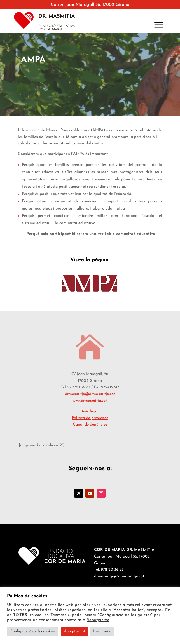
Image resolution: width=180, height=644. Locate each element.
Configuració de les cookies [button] (32, 631)
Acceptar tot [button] (75, 631)
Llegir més (102, 631)
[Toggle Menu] (159, 25)
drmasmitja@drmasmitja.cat (90, 394)
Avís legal (90, 411)
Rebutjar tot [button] (98, 620)
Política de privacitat (90, 418)
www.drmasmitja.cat (90, 401)
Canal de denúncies (90, 425)
